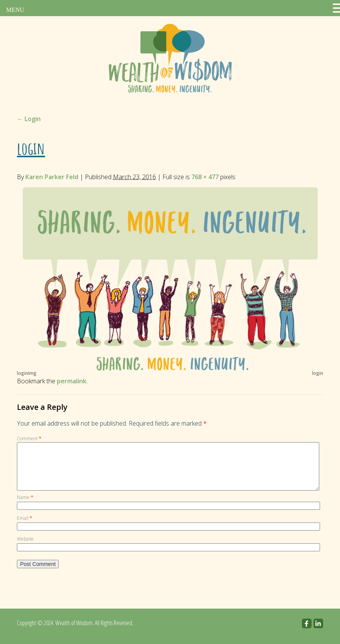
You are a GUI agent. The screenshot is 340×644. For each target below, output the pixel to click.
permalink (72, 381)
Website (25, 548)
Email (25, 527)
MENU (15, 10)
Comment (29, 438)
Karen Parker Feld (52, 177)
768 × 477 (205, 177)
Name (25, 507)
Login (29, 119)
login (318, 373)
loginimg (27, 373)
